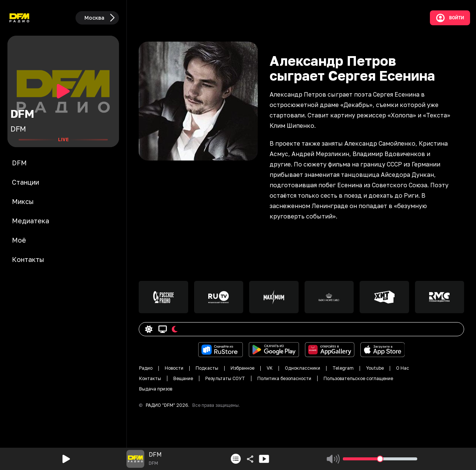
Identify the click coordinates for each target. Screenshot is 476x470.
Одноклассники (303, 368)
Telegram (343, 368)
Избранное (242, 368)
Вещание (183, 378)
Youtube (375, 368)
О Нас (403, 368)
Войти (450, 18)
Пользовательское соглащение (358, 378)
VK (270, 368)
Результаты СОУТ (225, 378)
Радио (146, 368)
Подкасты (207, 368)
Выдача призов (156, 389)
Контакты (150, 378)
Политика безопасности (284, 378)
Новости (174, 368)
